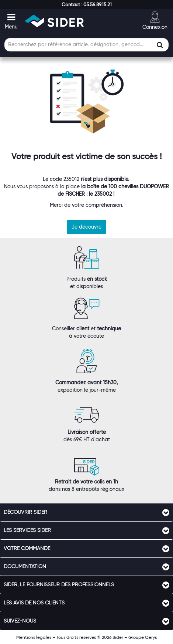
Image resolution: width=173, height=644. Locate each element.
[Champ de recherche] (86, 45)
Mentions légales (34, 637)
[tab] (86, 512)
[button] (87, 4)
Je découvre (86, 227)
